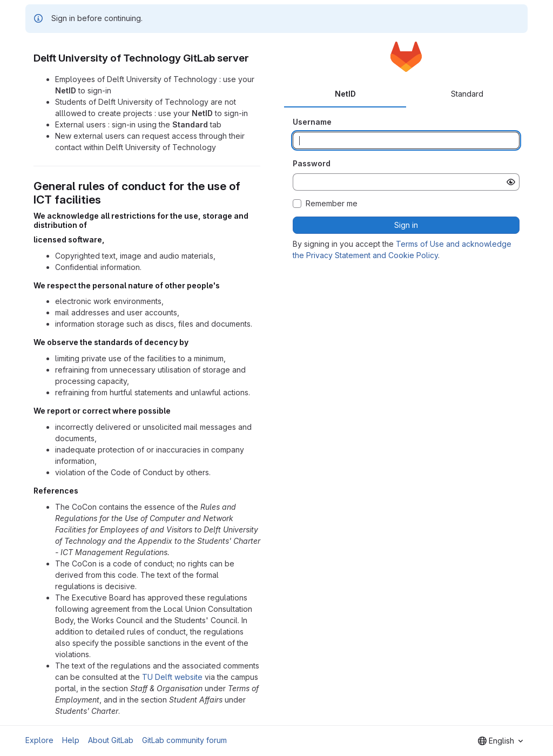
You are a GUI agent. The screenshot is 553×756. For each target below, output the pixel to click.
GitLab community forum (184, 740)
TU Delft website (172, 677)
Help (71, 740)
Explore (39, 740)
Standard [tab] (467, 94)
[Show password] (511, 182)
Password (312, 163)
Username (312, 122)
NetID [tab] (345, 94)
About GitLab (111, 740)
